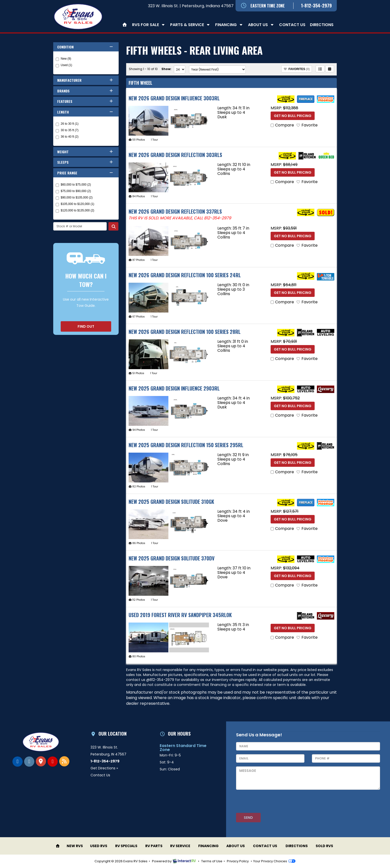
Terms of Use (212, 861)
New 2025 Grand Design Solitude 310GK (171, 502)
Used (64, 65)
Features (85, 101)
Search (113, 226)
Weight (85, 152)
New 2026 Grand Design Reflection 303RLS (175, 155)
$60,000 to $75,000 (73, 185)
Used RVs (99, 846)
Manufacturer (85, 80)
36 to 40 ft (67, 137)
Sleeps (85, 162)
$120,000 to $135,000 (75, 211)
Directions (322, 25)
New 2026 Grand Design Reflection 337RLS (175, 211)
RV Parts (154, 846)
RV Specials (126, 846)
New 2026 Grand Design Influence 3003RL (174, 98)
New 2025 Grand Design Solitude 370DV (172, 558)
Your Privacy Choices (274, 861)
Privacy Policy (238, 861)
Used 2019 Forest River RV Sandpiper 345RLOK (180, 615)
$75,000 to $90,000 (73, 191)
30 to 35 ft (67, 130)
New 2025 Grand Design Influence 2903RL (174, 388)
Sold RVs (324, 846)
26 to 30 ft (67, 124)
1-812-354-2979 (316, 5)
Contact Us (292, 25)
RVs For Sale (149, 25)
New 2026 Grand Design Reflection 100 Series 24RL (185, 275)
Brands (85, 91)
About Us (261, 25)
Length (85, 112)
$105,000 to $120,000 (75, 204)
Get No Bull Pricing (293, 116)
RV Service (180, 846)
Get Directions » (104, 768)
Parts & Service (190, 25)
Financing (229, 25)
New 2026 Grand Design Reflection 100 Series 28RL (185, 332)
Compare (285, 125)
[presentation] (274, 803)
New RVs (75, 846)
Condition (85, 47)
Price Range (85, 173)
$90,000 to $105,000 (74, 198)
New (63, 59)
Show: (166, 69)
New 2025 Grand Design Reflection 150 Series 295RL (186, 445)
